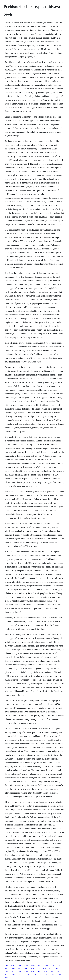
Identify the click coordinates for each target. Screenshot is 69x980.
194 (25, 968)
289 (47, 974)
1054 (13, 965)
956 (32, 971)
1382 (7, 978)
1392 (21, 974)
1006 (26, 965)
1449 (33, 965)
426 (19, 965)
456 (46, 965)
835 (6, 971)
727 (19, 968)
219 (58, 971)
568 (60, 974)
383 (45, 971)
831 (12, 971)
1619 (40, 965)
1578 (19, 971)
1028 (14, 974)
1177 (39, 971)
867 (45, 968)
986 (13, 968)
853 (51, 968)
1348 (54, 974)
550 (52, 965)
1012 (7, 968)
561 (38, 968)
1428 (34, 974)
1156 (32, 968)
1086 (26, 971)
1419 (27, 974)
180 (57, 968)
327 (41, 974)
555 (59, 965)
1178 (7, 974)
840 (6, 965)
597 (52, 971)
